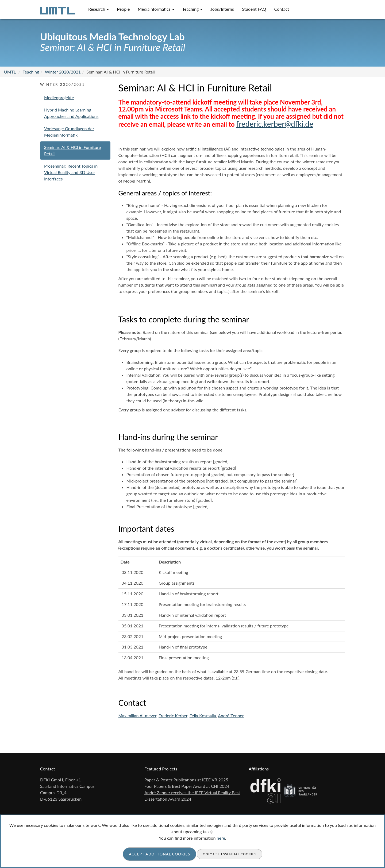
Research (99, 9)
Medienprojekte (59, 97)
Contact (281, 9)
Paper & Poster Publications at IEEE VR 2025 (186, 780)
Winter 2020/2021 (63, 72)
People (123, 9)
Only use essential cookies (230, 854)
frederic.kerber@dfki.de (275, 124)
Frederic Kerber (173, 715)
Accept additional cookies (159, 854)
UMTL (10, 72)
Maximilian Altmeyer (138, 715)
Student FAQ (254, 9)
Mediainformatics (156, 9)
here (221, 838)
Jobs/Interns (222, 9)
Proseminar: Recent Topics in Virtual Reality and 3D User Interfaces (71, 172)
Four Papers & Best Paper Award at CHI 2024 (187, 786)
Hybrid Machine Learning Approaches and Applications (71, 113)
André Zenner (231, 715)
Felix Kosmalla (203, 715)
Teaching (192, 9)
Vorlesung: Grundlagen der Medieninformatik (69, 132)
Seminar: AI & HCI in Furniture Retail (72, 150)
